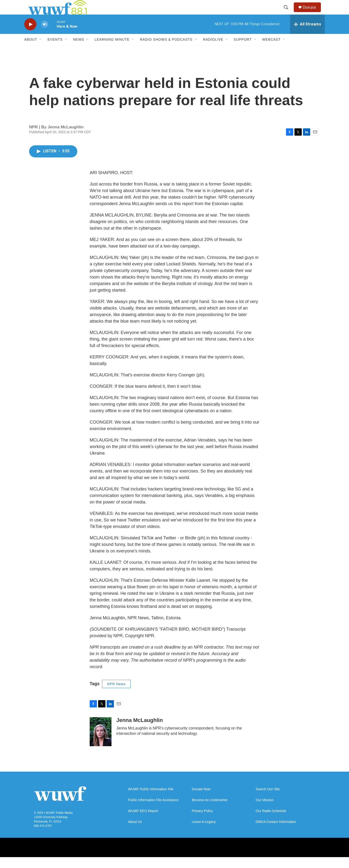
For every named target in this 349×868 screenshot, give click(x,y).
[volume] (45, 35)
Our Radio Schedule (271, 822)
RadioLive (213, 50)
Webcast (271, 50)
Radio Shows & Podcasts (166, 50)
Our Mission (265, 811)
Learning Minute (112, 50)
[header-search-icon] (288, 13)
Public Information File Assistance (153, 811)
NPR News (116, 695)
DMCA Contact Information (276, 833)
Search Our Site (268, 800)
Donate (312, 13)
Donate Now (201, 800)
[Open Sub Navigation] (41, 50)
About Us (135, 833)
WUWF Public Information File (151, 800)
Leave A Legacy (204, 833)
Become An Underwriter (210, 811)
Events (55, 50)
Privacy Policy (202, 822)
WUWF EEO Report (143, 822)
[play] (30, 35)
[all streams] (307, 35)
